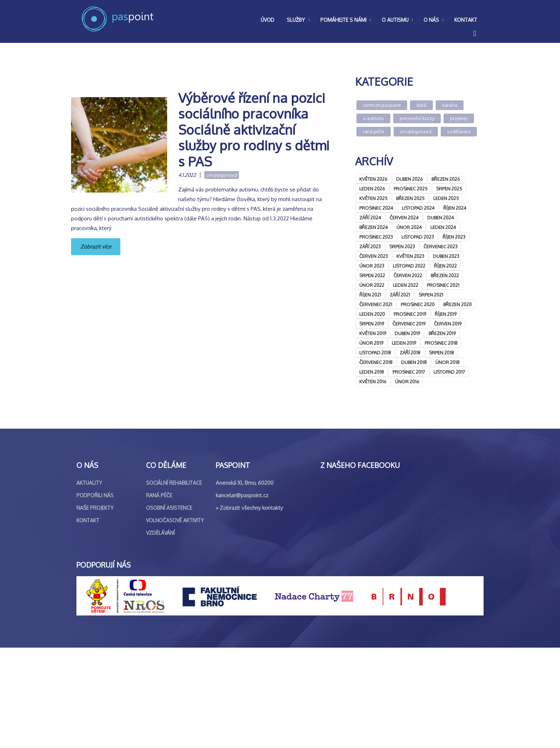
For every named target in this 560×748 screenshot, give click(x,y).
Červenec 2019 (409, 324)
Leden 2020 (372, 314)
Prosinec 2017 (409, 372)
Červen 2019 (448, 324)
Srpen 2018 (441, 353)
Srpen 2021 (431, 295)
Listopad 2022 (409, 266)
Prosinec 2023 (376, 237)
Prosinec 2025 (411, 189)
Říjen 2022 (445, 266)
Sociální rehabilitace (174, 583)
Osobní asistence (169, 608)
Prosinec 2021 (443, 285)
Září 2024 (370, 218)
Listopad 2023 (418, 237)
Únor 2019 (371, 343)
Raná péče (374, 131)
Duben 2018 (414, 362)
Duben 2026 (409, 179)
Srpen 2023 (402, 246)
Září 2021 (400, 295)
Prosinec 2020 (418, 304)
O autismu (373, 118)
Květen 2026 (373, 179)
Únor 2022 (372, 285)
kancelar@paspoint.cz (242, 596)
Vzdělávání (459, 131)
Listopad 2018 (375, 353)
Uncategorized (222, 175)
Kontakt (88, 621)
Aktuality (89, 583)
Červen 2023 (374, 256)
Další (421, 105)
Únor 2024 (409, 227)
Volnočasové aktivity (175, 621)
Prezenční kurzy (417, 118)
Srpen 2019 (372, 324)
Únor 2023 (372, 266)
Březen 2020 (457, 304)
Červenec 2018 (376, 362)
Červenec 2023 (441, 246)
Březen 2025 (410, 198)
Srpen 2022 (372, 275)
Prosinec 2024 (376, 208)
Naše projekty (95, 608)
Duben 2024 (441, 218)
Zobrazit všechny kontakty (251, 608)
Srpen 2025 (449, 189)
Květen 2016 (373, 382)
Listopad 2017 (449, 372)
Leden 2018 (372, 372)
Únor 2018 (447, 362)
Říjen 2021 (370, 295)
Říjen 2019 (446, 314)
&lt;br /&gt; (409, 456)
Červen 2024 (404, 218)
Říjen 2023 (454, 237)
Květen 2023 (410, 256)
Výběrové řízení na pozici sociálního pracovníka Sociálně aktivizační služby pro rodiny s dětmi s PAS (254, 129)
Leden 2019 (404, 343)
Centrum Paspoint (382, 105)
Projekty (459, 118)
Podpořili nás (95, 596)
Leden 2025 (446, 198)
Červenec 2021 (376, 304)
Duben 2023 (446, 256)
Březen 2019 (442, 333)
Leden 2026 (372, 189)
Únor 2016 (407, 382)
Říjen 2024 (455, 208)
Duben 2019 (407, 333)
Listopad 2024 (418, 208)
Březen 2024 (374, 227)
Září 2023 (370, 246)
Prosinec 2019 (410, 314)
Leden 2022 (406, 285)
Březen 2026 (446, 179)
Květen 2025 (373, 198)
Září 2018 (410, 353)
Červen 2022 (408, 275)
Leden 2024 (443, 227)
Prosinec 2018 (441, 343)
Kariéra (450, 105)
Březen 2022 (445, 275)
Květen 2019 (373, 333)
